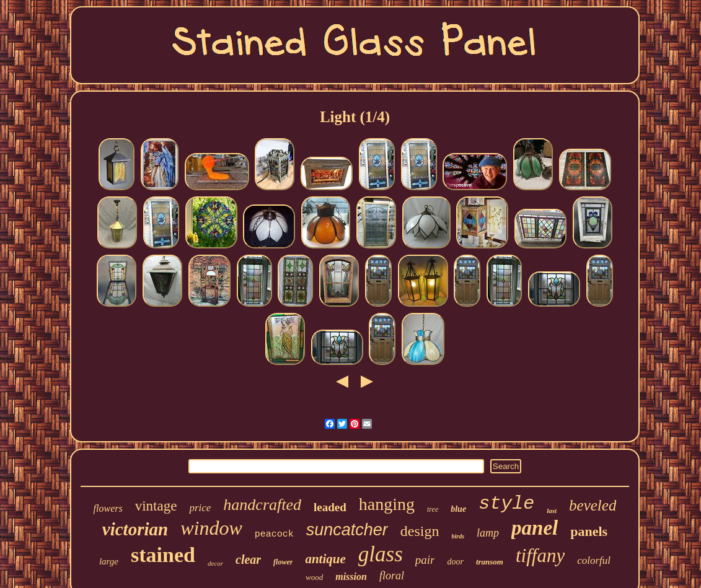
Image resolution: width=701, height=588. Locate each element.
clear (248, 559)
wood (314, 577)
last (552, 511)
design (420, 531)
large (109, 561)
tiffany (540, 555)
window (211, 528)
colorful (594, 560)
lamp (488, 533)
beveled (593, 505)
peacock (274, 534)
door (455, 562)
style (506, 504)
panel (535, 528)
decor (215, 563)
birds (458, 536)
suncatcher (347, 530)
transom (490, 562)
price (200, 508)
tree (433, 509)
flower (283, 562)
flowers (108, 508)
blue (458, 509)
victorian (135, 529)
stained (163, 555)
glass (381, 554)
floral (392, 576)
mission (351, 577)
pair (425, 560)
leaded (330, 507)
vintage (156, 506)
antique (325, 559)
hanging (387, 504)
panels (589, 531)
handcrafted (262, 505)
